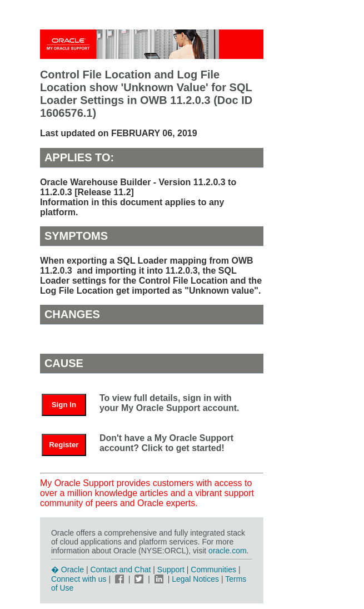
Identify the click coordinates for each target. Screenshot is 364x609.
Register (64, 445)
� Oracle (68, 570)
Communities (213, 570)
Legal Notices (195, 579)
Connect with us (80, 579)
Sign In (64, 405)
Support (171, 570)
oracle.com (227, 551)
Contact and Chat (120, 570)
